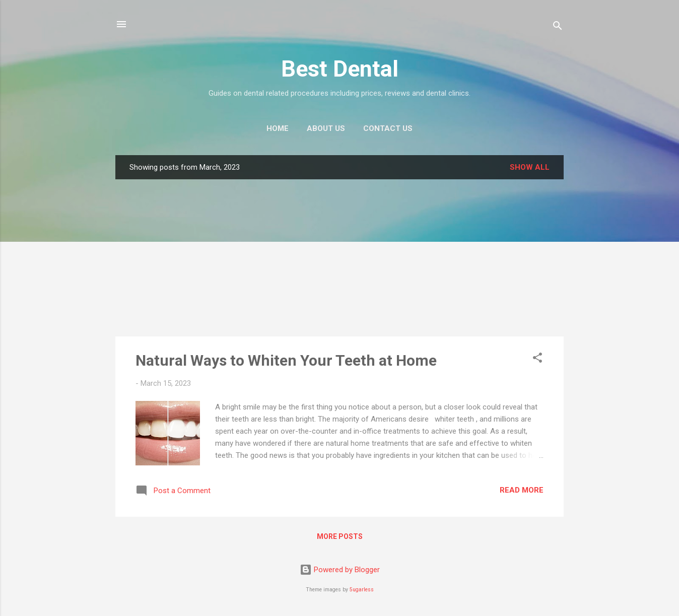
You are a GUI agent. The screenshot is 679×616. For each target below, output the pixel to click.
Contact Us (388, 128)
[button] (537, 359)
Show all (530, 167)
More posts (340, 536)
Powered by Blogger (340, 570)
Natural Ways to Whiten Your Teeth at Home (286, 360)
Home (278, 128)
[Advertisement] (340, 258)
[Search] (558, 27)
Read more (522, 490)
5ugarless (362, 590)
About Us (326, 128)
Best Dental (340, 69)
